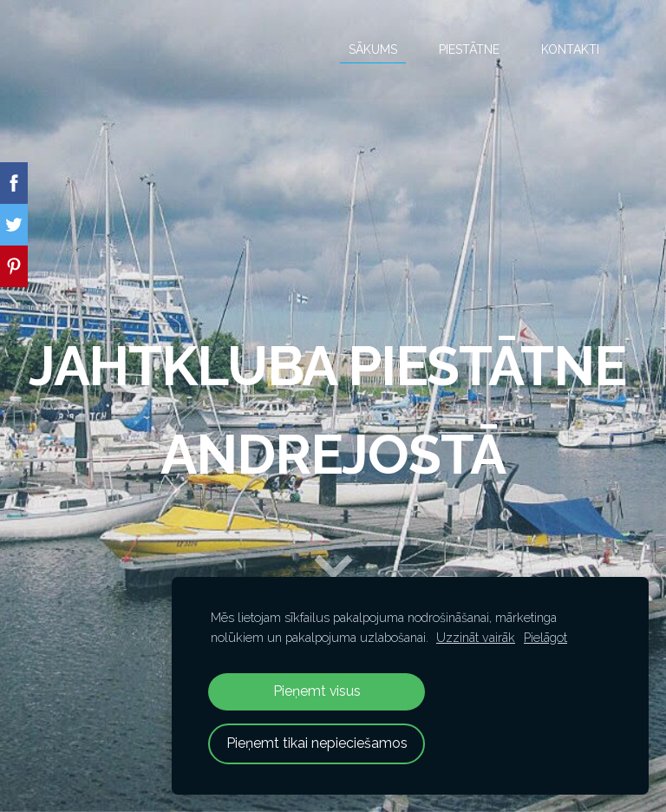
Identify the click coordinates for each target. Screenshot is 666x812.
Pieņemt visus (317, 691)
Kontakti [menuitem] (570, 49)
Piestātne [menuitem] (469, 49)
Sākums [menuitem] (373, 49)
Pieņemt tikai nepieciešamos (317, 743)
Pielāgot (545, 637)
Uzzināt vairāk (476, 637)
